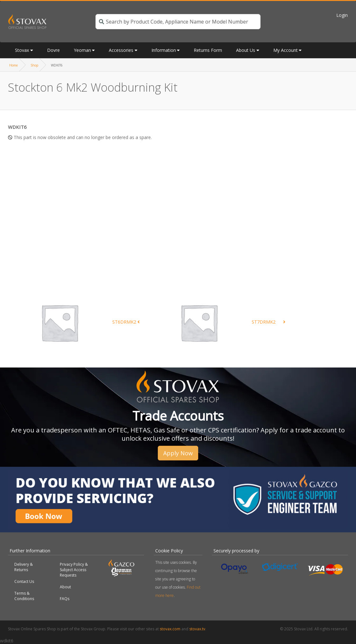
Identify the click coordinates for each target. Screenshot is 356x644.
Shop (34, 65)
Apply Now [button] (178, 453)
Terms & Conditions (24, 596)
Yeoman (82, 50)
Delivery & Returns (24, 567)
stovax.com (170, 629)
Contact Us (24, 581)
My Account (286, 50)
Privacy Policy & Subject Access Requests (74, 570)
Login (342, 15)
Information (164, 50)
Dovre (53, 50)
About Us (246, 50)
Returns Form (208, 50)
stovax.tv (197, 629)
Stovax (22, 50)
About (65, 587)
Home (14, 65)
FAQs (65, 599)
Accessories (121, 50)
